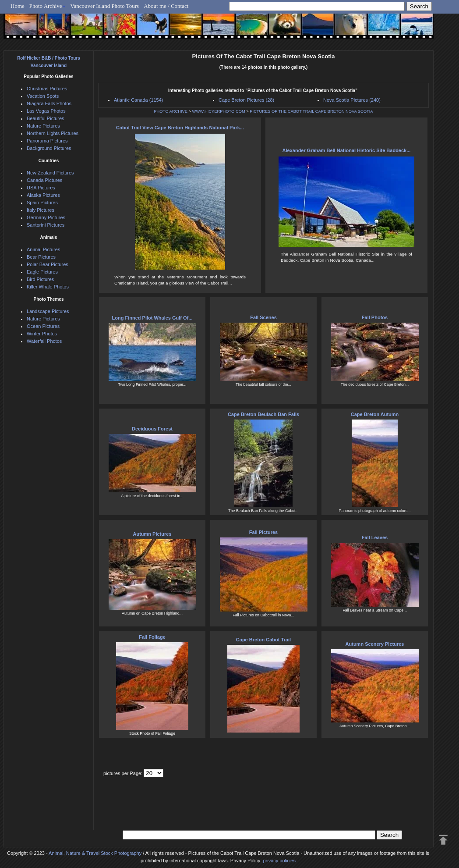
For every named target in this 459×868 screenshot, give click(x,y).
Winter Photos (42, 334)
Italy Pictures (41, 210)
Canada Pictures (44, 180)
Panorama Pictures (47, 141)
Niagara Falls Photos (49, 103)
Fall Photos (375, 317)
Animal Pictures (43, 249)
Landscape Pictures (48, 311)
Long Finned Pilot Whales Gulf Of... (152, 318)
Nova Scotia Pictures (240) (352, 100)
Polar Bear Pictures (48, 264)
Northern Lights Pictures (53, 133)
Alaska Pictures (43, 195)
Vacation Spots (43, 96)
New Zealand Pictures (50, 173)
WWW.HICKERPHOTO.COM (219, 111)
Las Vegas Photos (46, 111)
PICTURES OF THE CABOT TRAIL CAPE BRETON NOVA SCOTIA (311, 111)
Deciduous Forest (152, 429)
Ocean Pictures (43, 326)
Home (18, 6)
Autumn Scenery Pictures (375, 644)
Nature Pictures (43, 126)
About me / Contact (166, 6)
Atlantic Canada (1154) (139, 100)
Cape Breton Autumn (375, 414)
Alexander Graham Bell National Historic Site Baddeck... (347, 150)
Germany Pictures (46, 217)
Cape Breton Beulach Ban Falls (263, 414)
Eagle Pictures (42, 272)
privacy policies (279, 861)
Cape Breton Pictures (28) (246, 100)
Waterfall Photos (44, 341)
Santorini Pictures (46, 225)
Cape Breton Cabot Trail (263, 640)
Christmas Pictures (47, 89)
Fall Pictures (263, 532)
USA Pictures (41, 188)
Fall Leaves (375, 537)
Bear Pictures (41, 257)
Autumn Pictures (152, 534)
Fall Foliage (152, 637)
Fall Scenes (263, 317)
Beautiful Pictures (46, 118)
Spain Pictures (42, 203)
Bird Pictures (40, 279)
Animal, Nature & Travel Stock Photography (95, 853)
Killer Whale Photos (48, 287)
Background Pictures (49, 148)
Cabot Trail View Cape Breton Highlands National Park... (180, 128)
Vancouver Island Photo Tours (105, 6)
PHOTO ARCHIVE (171, 111)
